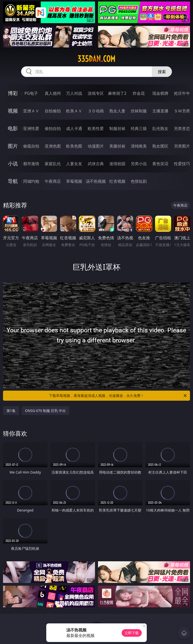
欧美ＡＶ (74, 111)
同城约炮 (31, 181)
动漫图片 (96, 146)
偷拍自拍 (53, 128)
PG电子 (31, 93)
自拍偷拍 (53, 111)
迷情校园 (117, 164)
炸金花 (139, 93)
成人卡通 (74, 128)
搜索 (162, 72)
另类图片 (182, 146)
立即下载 (132, 633)
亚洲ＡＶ (31, 111)
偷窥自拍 (31, 146)
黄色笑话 (160, 164)
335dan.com (96, 59)
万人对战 (74, 93)
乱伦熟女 (160, 128)
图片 (13, 146)
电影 (13, 128)
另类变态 (182, 128)
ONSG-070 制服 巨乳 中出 (46, 411)
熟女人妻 (117, 111)
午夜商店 (53, 181)
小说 (13, 164)
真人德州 (53, 93)
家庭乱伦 (53, 164)
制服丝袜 (117, 128)
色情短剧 (139, 181)
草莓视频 (74, 181)
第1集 (11, 411)
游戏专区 (96, 93)
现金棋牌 (160, 93)
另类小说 (139, 164)
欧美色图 (74, 146)
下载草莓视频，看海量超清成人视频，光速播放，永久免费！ (118, 396)
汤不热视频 (96, 181)
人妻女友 (74, 164)
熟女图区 (160, 146)
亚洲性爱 (31, 128)
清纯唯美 (139, 146)
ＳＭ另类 (182, 111)
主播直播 (160, 111)
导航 (13, 181)
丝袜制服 (139, 111)
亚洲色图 (53, 146)
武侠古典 (96, 164)
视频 (13, 111)
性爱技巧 (182, 164)
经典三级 (139, 128)
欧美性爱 (96, 128)
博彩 (13, 93)
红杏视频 (117, 181)
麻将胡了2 (117, 93)
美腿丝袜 (117, 146)
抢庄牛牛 (182, 93)
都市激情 (31, 164)
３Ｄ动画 (96, 111)
